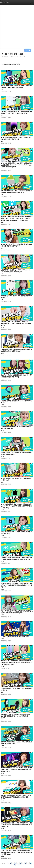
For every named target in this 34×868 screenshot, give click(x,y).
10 (31, 863)
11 (14, 865)
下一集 (28, 50)
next (19, 865)
